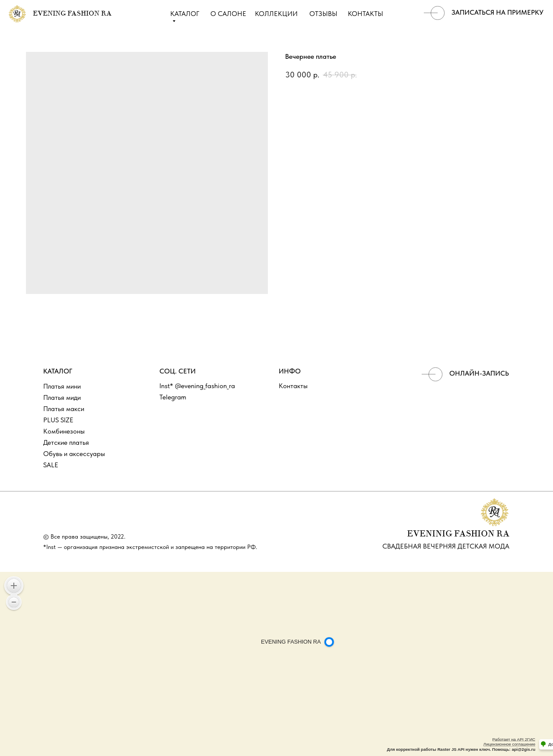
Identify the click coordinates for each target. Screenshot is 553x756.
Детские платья (66, 442)
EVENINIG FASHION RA (458, 534)
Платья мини (62, 386)
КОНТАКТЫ (365, 14)
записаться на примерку (497, 12)
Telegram (173, 397)
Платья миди (62, 397)
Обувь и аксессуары (74, 454)
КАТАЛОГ (185, 14)
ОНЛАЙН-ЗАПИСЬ (479, 373)
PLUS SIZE (58, 420)
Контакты (293, 386)
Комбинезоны (64, 431)
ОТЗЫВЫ (323, 14)
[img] (434, 13)
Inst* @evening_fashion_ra (197, 386)
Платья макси (64, 409)
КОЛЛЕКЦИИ (276, 14)
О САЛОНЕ (228, 14)
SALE (51, 465)
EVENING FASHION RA (72, 14)
